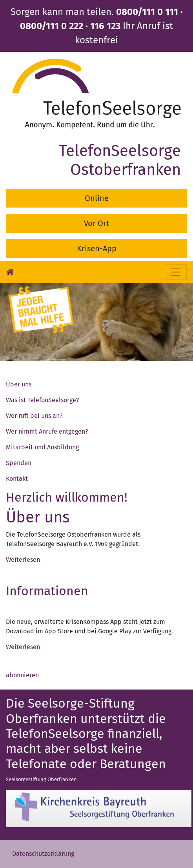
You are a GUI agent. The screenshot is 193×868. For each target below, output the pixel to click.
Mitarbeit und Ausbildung (42, 447)
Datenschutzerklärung (43, 854)
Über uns (19, 384)
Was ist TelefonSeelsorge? (42, 400)
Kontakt (17, 479)
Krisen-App (97, 248)
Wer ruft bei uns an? (34, 416)
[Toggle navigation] (176, 272)
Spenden (19, 463)
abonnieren (22, 675)
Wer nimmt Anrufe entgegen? (47, 431)
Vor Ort (96, 223)
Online (97, 198)
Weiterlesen (23, 560)
